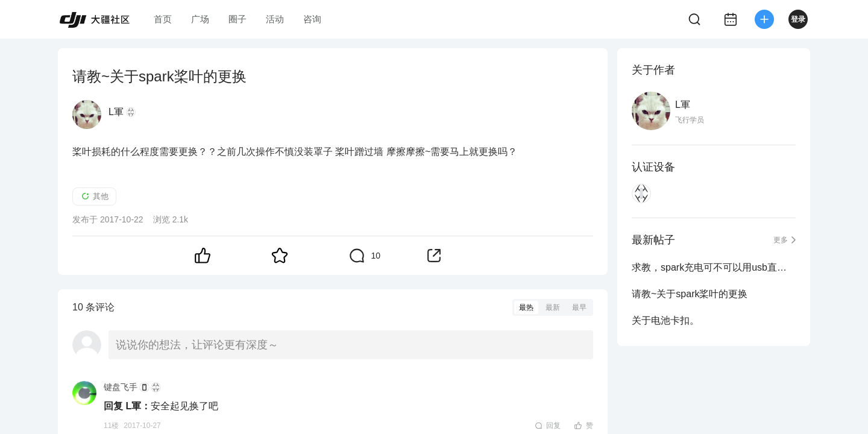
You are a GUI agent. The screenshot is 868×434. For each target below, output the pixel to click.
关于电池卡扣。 (665, 320)
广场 (200, 19)
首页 (163, 19)
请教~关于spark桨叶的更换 (690, 294)
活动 (275, 19)
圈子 (237, 19)
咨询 (312, 19)
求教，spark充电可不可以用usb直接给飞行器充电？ (714, 267)
